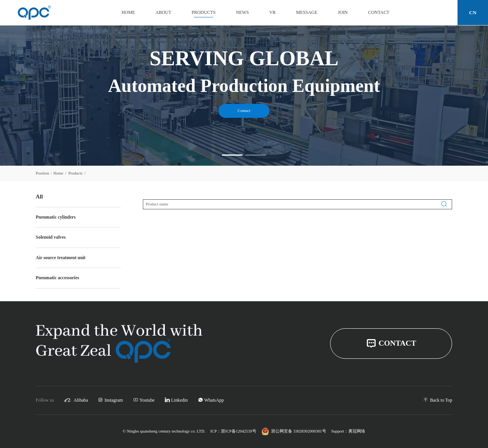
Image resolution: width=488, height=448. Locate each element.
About (164, 12)
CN (473, 13)
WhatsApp (211, 400)
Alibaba (76, 400)
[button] (232, 155)
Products (203, 12)
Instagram (110, 400)
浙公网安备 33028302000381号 (294, 431)
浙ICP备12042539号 (239, 431)
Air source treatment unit (61, 258)
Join (343, 12)
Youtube (144, 400)
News (242, 12)
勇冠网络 (357, 431)
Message (307, 12)
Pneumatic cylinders (56, 217)
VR (272, 12)
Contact (379, 12)
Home (128, 12)
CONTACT (391, 343)
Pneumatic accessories (58, 278)
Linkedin (176, 400)
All (40, 197)
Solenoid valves (51, 237)
